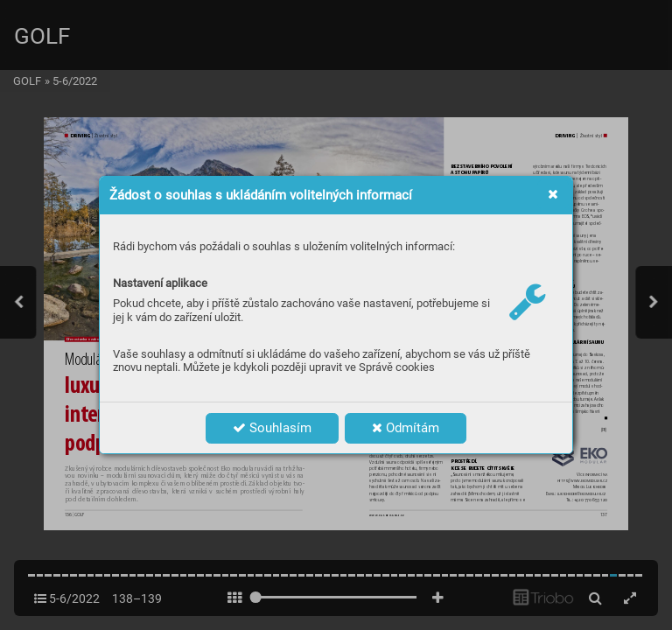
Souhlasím (272, 428)
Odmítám (406, 428)
